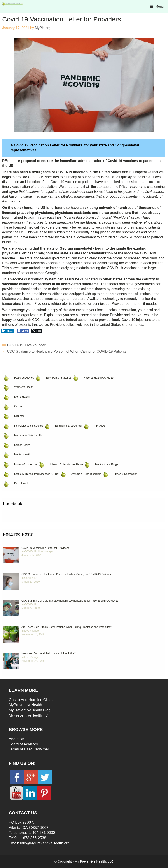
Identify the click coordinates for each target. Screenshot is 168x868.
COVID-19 (15, 345)
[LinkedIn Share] (8, 331)
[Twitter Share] (37, 331)
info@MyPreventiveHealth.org (45, 843)
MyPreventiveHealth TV (28, 715)
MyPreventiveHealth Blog (30, 710)
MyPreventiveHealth (25, 705)
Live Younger (35, 345)
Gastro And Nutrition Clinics (31, 700)
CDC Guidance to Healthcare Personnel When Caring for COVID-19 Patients (67, 351)
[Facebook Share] (23, 331)
